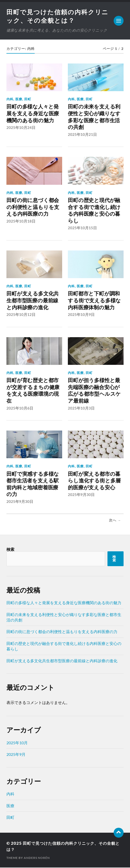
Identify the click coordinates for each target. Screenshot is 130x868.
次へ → (115, 521)
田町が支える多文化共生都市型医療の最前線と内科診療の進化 (33, 301)
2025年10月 (17, 743)
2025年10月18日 (21, 222)
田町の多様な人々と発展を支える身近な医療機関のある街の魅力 (33, 114)
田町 (28, 100)
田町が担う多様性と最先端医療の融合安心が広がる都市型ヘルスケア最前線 (94, 391)
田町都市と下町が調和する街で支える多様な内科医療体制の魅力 (94, 301)
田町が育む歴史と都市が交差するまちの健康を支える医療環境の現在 (33, 391)
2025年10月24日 (21, 128)
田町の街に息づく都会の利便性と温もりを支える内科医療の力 (33, 207)
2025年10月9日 (81, 315)
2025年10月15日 (82, 228)
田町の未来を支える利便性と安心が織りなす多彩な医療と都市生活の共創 (94, 117)
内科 (10, 100)
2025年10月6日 (20, 409)
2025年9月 (16, 755)
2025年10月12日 (21, 315)
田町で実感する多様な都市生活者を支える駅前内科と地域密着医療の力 (33, 485)
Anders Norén (37, 858)
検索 (10, 550)
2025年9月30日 (20, 502)
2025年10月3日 (81, 409)
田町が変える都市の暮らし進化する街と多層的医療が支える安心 (94, 481)
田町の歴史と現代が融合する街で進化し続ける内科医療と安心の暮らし (94, 211)
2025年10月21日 (82, 135)
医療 (19, 100)
